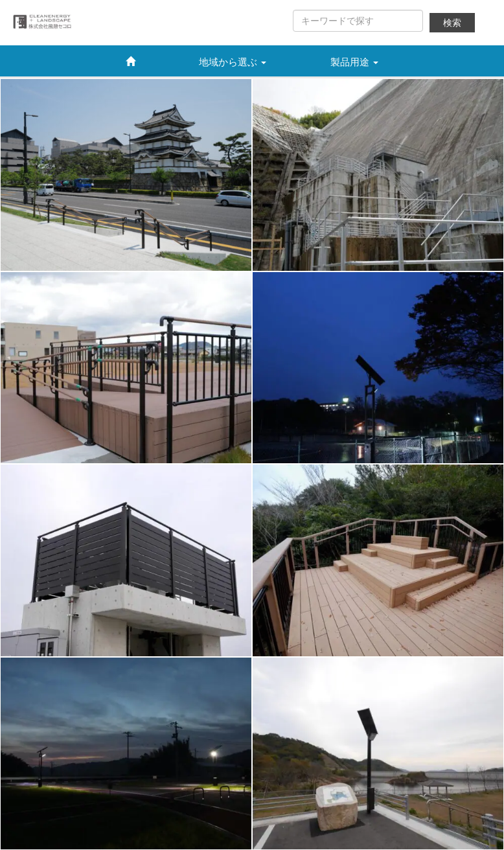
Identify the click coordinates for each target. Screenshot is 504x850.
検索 (452, 23)
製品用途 (354, 62)
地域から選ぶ (233, 62)
